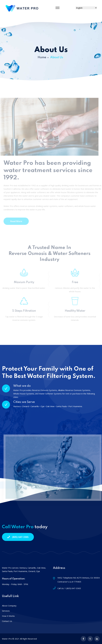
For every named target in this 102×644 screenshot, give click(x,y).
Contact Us (7, 621)
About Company (9, 606)
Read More (17, 221)
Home (42, 57)
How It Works (8, 616)
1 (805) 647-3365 (73, 588)
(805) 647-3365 (18, 537)
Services (6, 611)
